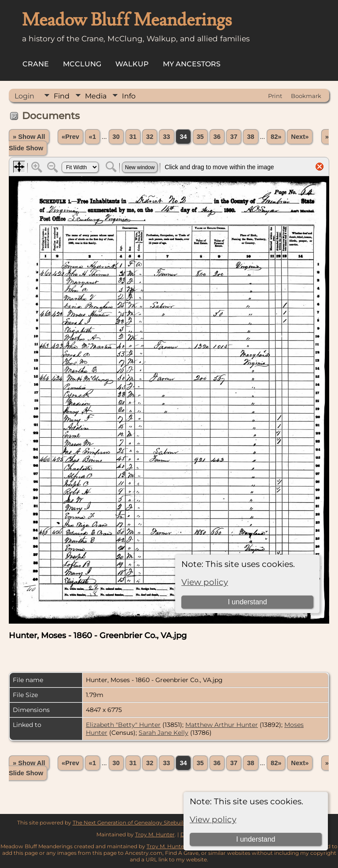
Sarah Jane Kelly (163, 733)
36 (217, 137)
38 (250, 137)
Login (24, 96)
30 (116, 137)
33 (166, 137)
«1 (92, 137)
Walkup (132, 64)
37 (234, 137)
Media (96, 96)
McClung (82, 64)
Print (275, 96)
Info (129, 96)
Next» (300, 137)
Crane (36, 64)
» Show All (29, 137)
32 (150, 137)
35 (200, 137)
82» (276, 137)
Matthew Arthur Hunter (222, 725)
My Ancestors (192, 64)
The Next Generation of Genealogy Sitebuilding (134, 823)
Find (62, 96)
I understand (255, 839)
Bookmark (306, 96)
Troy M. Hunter (155, 834)
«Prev (70, 137)
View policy (213, 819)
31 (133, 137)
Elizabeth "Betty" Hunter (123, 725)
